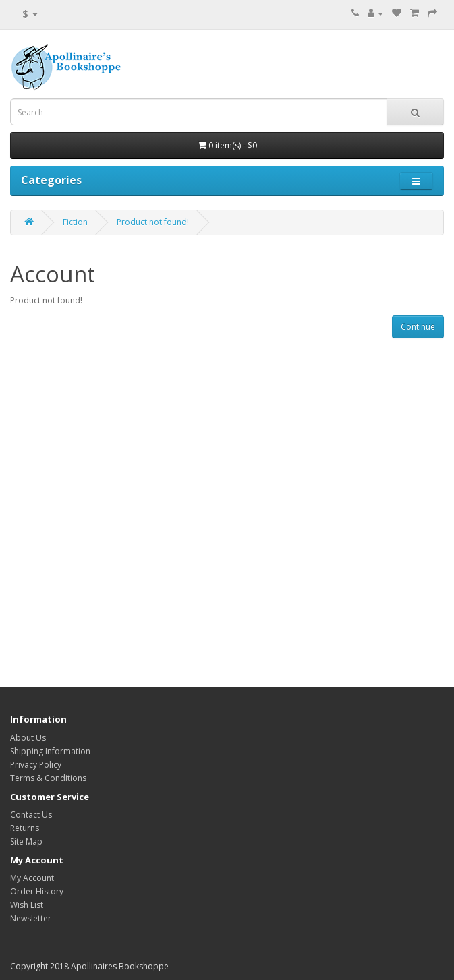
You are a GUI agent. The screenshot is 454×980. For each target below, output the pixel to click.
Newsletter (31, 918)
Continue (418, 327)
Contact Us (31, 815)
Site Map (26, 841)
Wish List (27, 905)
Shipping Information (50, 751)
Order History (37, 891)
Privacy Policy (36, 765)
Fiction (75, 222)
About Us (28, 738)
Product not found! (153, 222)
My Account (32, 878)
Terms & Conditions (48, 778)
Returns (25, 828)
